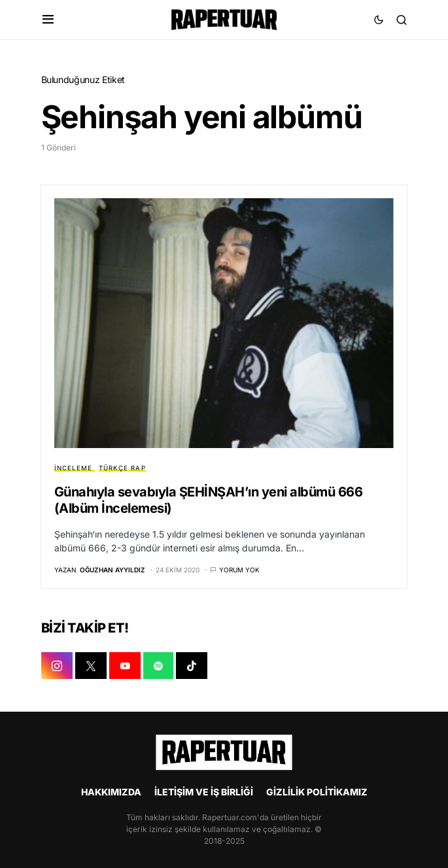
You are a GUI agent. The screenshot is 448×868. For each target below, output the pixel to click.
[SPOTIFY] (158, 666)
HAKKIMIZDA (111, 792)
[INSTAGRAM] (57, 666)
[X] (91, 666)
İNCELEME (74, 468)
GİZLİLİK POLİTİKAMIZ (317, 792)
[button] (48, 20)
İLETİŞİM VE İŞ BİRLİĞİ (204, 792)
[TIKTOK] (192, 666)
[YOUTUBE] (125, 666)
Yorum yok (239, 570)
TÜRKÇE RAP (122, 468)
